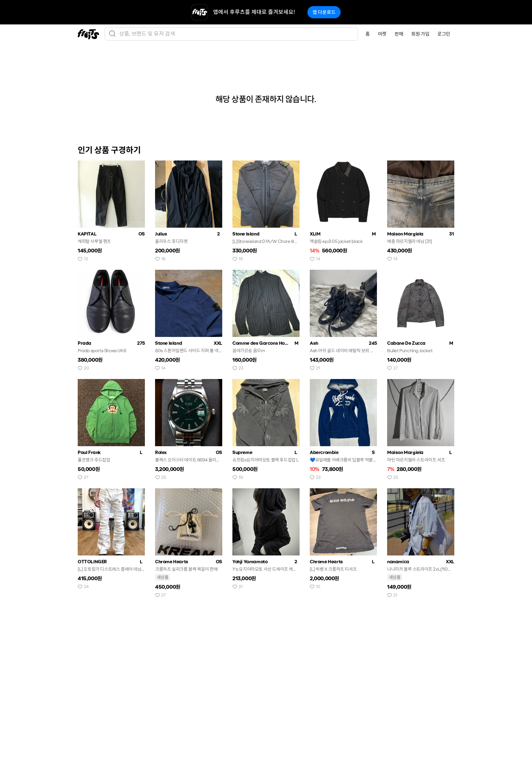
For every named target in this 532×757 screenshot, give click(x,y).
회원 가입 (420, 34)
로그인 (444, 34)
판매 (399, 34)
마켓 (382, 34)
